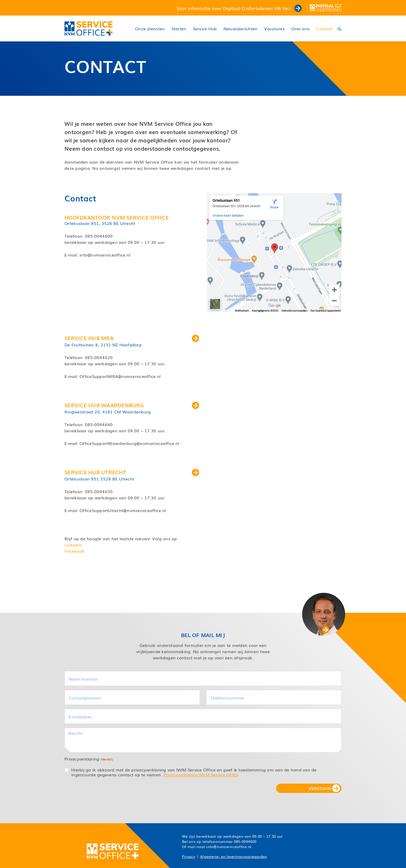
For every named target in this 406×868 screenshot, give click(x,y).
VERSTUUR (320, 788)
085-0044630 (99, 491)
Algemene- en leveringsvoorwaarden (234, 856)
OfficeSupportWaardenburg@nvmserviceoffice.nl (129, 443)
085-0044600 (99, 236)
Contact (324, 29)
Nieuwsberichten (241, 29)
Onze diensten (150, 29)
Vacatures (274, 29)
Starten (179, 29)
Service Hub (205, 29)
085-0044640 (99, 424)
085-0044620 (99, 357)
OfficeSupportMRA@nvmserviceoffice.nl (120, 376)
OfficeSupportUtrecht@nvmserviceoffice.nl (123, 510)
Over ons (300, 29)
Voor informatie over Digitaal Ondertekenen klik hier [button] (239, 8)
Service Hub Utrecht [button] (132, 472)
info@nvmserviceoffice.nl (105, 255)
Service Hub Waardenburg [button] (132, 405)
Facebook (74, 551)
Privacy (189, 856)
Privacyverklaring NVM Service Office (201, 775)
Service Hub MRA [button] (132, 338)
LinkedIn (73, 545)
